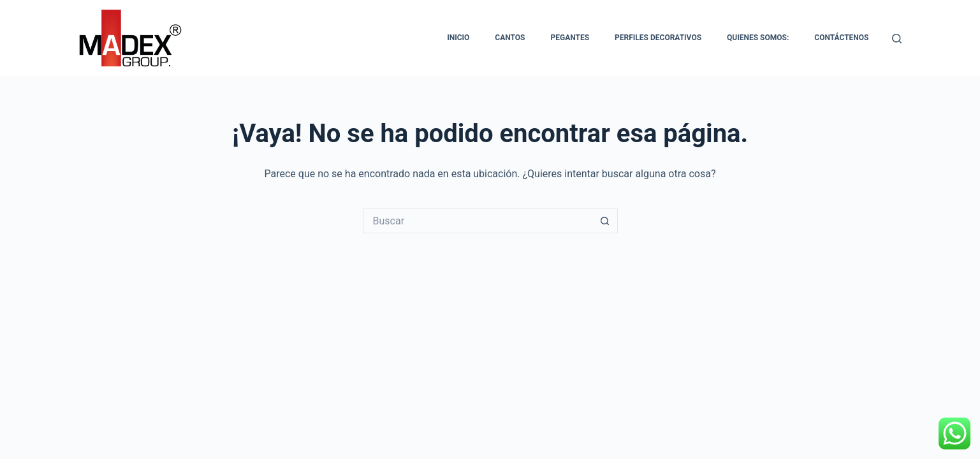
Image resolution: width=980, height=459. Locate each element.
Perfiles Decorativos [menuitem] (658, 38)
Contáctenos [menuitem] (841, 38)
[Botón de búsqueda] (605, 221)
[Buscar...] (478, 221)
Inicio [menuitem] (458, 38)
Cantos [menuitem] (510, 38)
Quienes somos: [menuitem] (758, 38)
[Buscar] (897, 39)
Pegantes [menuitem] (570, 38)
